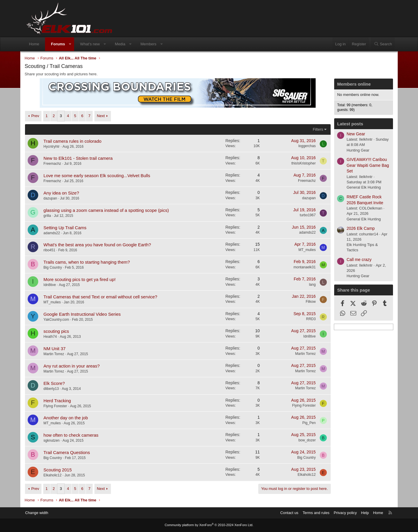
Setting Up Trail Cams (69, 228)
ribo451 (53, 250)
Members (152, 44)
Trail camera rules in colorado (76, 141)
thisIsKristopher (300, 164)
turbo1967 (304, 215)
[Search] (379, 44)
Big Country (57, 268)
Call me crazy (355, 260)
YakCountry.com (60, 320)
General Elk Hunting (360, 188)
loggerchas (303, 146)
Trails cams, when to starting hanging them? (91, 262)
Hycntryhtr (55, 147)
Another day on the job (70, 418)
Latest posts (347, 124)
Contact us (284, 513)
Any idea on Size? (65, 193)
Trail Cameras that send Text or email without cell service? (104, 297)
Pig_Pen (305, 423)
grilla (51, 216)
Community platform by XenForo (209, 525)
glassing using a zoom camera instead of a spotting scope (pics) (110, 211)
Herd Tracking (61, 401)
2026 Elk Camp (357, 229)
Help (360, 513)
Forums (61, 44)
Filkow (307, 302)
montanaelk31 (301, 267)
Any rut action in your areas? (75, 366)
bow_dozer (303, 440)
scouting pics (60, 331)
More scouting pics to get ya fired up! (83, 280)
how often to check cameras (75, 435)
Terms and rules (311, 513)
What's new (93, 44)
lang (309, 285)
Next (105, 116)
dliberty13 (55, 389)
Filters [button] (314, 129)
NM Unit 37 (58, 349)
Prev (39, 116)
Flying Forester (59, 406)
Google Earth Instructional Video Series (86, 314)
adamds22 (56, 233)
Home (38, 44)
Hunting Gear (354, 150)
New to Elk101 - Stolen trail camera (82, 158)
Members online (350, 84)
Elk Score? (58, 384)
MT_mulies (303, 250)
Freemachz (56, 164)
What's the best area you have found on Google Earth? (101, 245)
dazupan (54, 199)
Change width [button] (41, 513)
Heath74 (54, 337)
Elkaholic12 (56, 476)
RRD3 (307, 319)
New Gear (352, 134)
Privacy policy (340, 513)
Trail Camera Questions (71, 453)
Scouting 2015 (61, 470)
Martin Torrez (58, 354)
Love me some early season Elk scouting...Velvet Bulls (101, 176)
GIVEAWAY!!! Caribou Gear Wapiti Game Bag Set (364, 166)
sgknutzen (55, 441)
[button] (73, 44)
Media (123, 44)
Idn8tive (54, 285)
